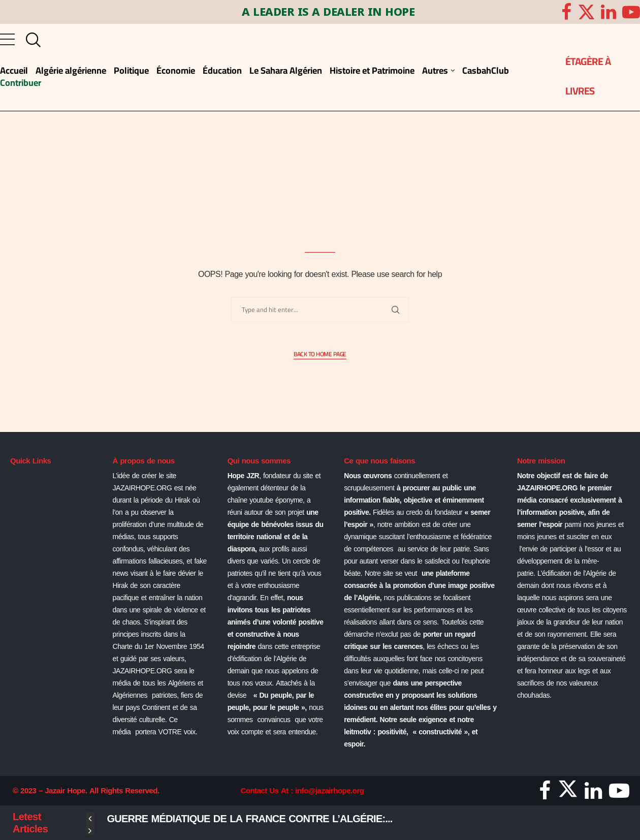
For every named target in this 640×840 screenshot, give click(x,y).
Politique (131, 70)
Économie (176, 70)
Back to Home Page (320, 354)
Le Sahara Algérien (286, 70)
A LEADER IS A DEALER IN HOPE (315, 12)
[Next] (90, 831)
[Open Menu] (7, 39)
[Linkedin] (609, 12)
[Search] (31, 40)
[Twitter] (586, 12)
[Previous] (90, 819)
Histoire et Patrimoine (372, 70)
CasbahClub (486, 70)
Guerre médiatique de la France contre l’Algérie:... (250, 819)
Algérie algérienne (71, 70)
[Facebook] (566, 12)
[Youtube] (631, 12)
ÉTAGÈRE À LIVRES (588, 76)
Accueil (14, 70)
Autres (435, 70)
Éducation (222, 70)
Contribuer (21, 83)
